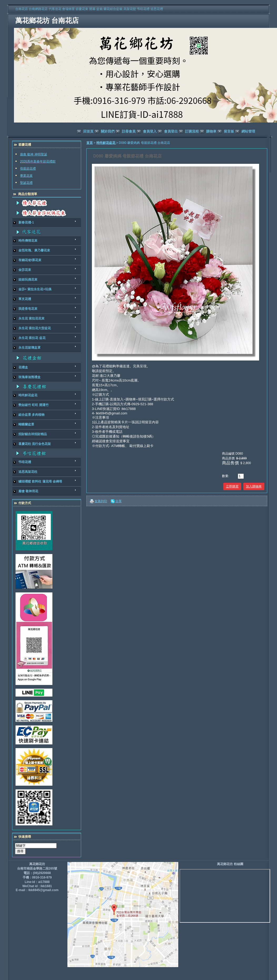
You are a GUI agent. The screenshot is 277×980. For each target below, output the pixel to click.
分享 (118, 501)
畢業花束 (26, 176)
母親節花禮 (28, 169)
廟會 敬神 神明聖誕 (34, 154)
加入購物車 (254, 486)
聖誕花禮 (26, 183)
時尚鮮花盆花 (106, 143)
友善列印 (101, 501)
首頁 (90, 143)
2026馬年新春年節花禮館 (38, 161)
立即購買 (232, 486)
